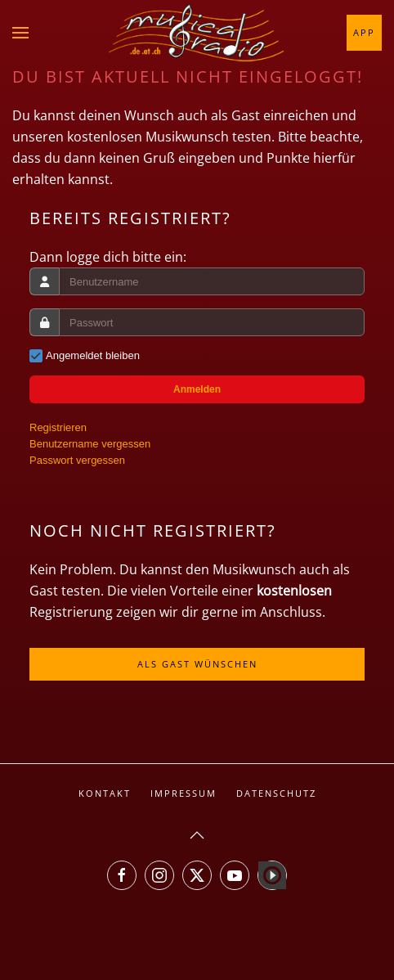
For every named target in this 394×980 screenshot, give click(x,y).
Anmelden (197, 389)
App (364, 32)
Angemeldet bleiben (93, 355)
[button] (20, 33)
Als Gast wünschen (197, 664)
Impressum (184, 793)
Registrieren (58, 427)
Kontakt (105, 793)
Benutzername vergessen (90, 444)
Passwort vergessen (77, 460)
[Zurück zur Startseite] (197, 33)
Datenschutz (276, 793)
